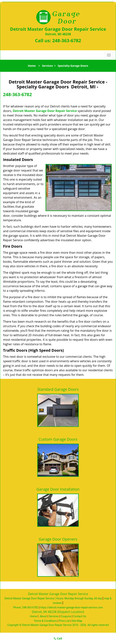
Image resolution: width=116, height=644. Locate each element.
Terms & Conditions (45, 621)
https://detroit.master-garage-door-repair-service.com (72, 607)
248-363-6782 (67, 40)
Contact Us (80, 616)
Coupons (66, 616)
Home (32, 66)
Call (58, 638)
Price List (64, 621)
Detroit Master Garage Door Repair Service (45, 111)
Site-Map (77, 621)
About (43, 616)
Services (47, 66)
